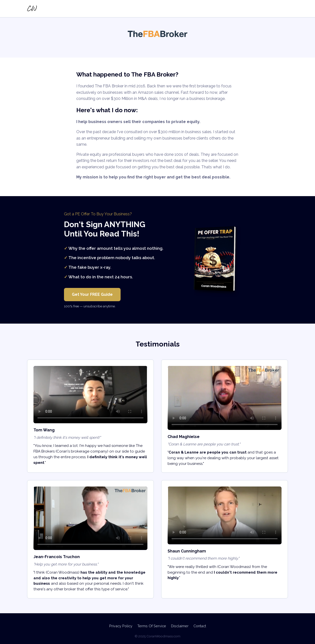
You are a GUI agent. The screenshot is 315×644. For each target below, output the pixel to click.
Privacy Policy (121, 626)
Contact (200, 626)
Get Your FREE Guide (92, 294)
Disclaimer (180, 626)
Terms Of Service (152, 626)
